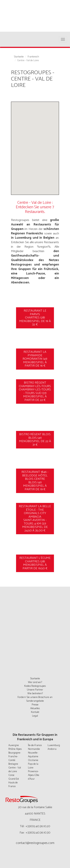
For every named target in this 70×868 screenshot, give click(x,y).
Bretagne (13, 764)
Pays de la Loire (33, 766)
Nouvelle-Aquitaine (33, 755)
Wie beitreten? (35, 694)
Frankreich (33, 57)
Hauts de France (13, 785)
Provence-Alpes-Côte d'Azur (34, 775)
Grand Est (14, 779)
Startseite (19, 57)
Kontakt (35, 712)
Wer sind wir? (35, 682)
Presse (35, 705)
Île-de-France (35, 745)
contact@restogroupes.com (35, 843)
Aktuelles (35, 708)
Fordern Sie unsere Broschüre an (35, 697)
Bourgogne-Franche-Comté (15, 757)
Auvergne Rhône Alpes (15, 747)
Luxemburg (54, 745)
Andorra (52, 749)
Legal (35, 716)
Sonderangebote (35, 701)
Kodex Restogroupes (35, 686)
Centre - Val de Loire (15, 770)
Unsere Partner (35, 690)
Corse (11, 775)
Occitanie (33, 760)
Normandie (34, 749)
